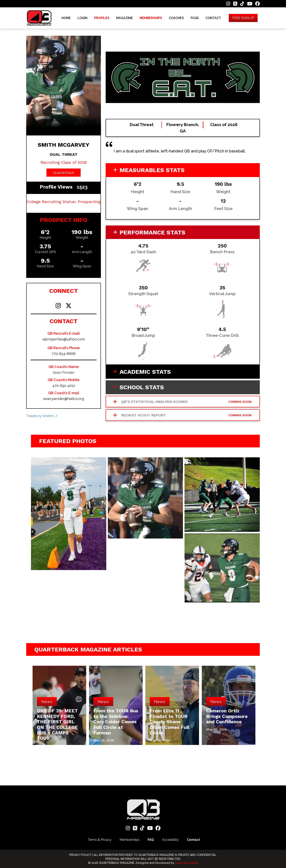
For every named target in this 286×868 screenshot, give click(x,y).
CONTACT (213, 19)
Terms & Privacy (100, 840)
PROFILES (102, 19)
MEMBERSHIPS (151, 19)
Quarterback (64, 173)
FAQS (195, 19)
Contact (193, 840)
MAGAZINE (125, 19)
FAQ (151, 840)
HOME (66, 19)
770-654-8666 (64, 354)
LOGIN (82, 19)
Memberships (129, 840)
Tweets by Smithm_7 (42, 416)
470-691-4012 (64, 386)
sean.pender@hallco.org (64, 399)
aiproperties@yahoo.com (64, 339)
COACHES (176, 19)
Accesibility (170, 840)
